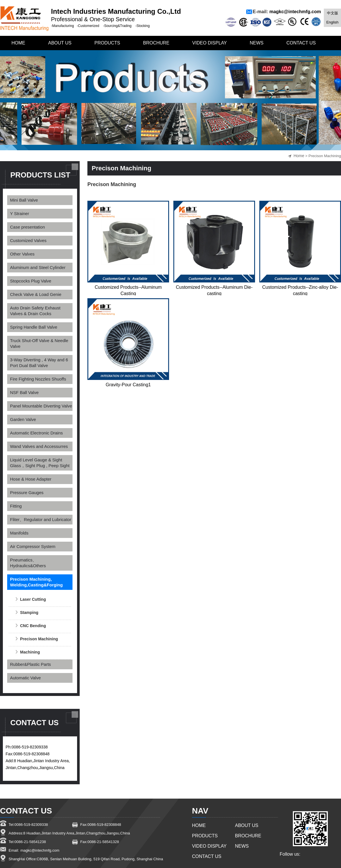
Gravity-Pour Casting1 (128, 385)
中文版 (333, 13)
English (333, 22)
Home (299, 156)
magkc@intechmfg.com (295, 12)
